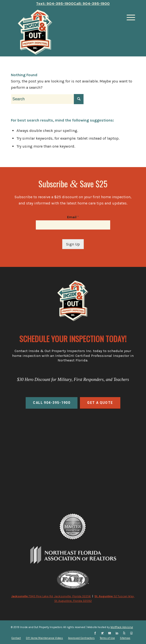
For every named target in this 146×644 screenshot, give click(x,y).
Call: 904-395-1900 (92, 3)
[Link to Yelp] (124, 633)
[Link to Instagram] (131, 633)
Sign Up (73, 244)
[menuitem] (16, 638)
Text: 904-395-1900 (55, 3)
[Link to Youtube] (110, 633)
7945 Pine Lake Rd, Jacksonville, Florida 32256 (51, 596)
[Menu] (128, 18)
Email (73, 217)
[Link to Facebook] (95, 633)
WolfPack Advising (122, 627)
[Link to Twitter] (102, 633)
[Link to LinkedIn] (117, 633)
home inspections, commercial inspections (73, 446)
